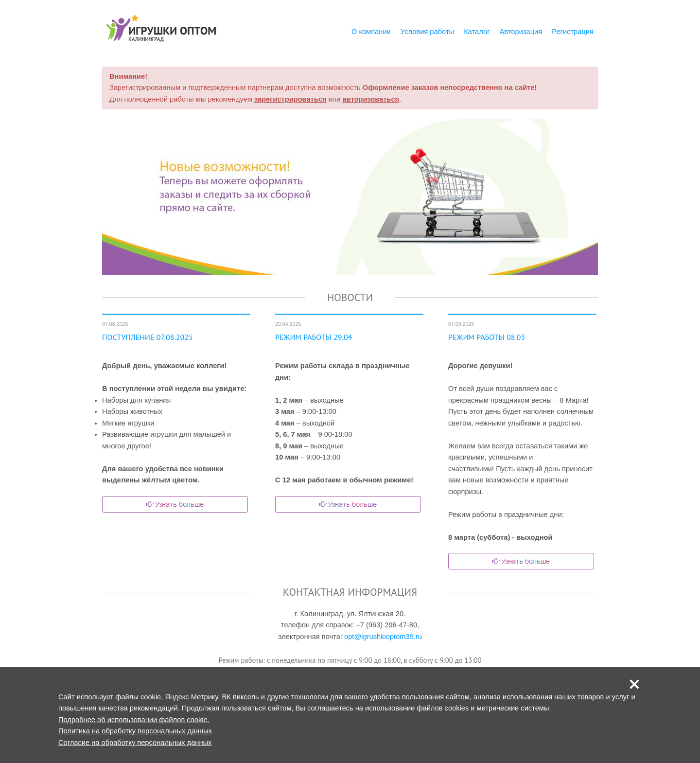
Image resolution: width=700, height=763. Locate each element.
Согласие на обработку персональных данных (135, 743)
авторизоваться (371, 99)
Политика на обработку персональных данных (135, 731)
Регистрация (573, 32)
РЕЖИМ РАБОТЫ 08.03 (487, 337)
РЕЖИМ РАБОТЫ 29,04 (314, 337)
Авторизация (521, 32)
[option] (350, 197)
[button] (634, 684)
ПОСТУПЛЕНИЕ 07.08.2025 (148, 337)
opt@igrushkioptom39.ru (383, 637)
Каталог (477, 32)
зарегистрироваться (290, 99)
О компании (371, 32)
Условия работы (427, 32)
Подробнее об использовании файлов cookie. (134, 720)
